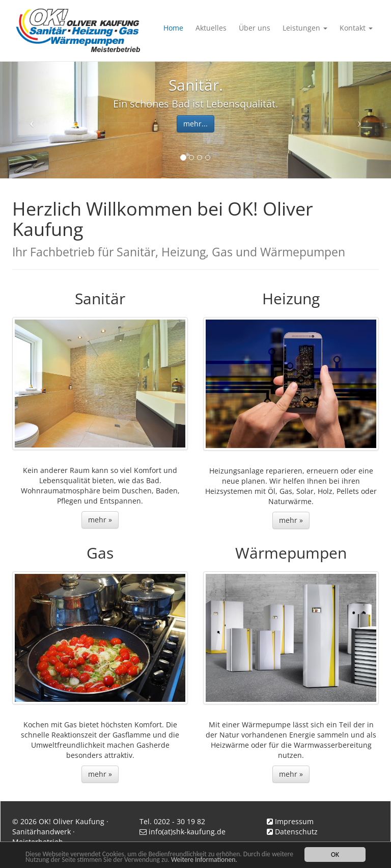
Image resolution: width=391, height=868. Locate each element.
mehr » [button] (100, 520)
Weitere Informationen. (204, 860)
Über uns (255, 28)
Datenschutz (296, 832)
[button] (29, 120)
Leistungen (305, 28)
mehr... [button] (195, 124)
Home (173, 28)
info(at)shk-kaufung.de (187, 832)
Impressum (294, 821)
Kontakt (356, 28)
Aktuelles (211, 28)
